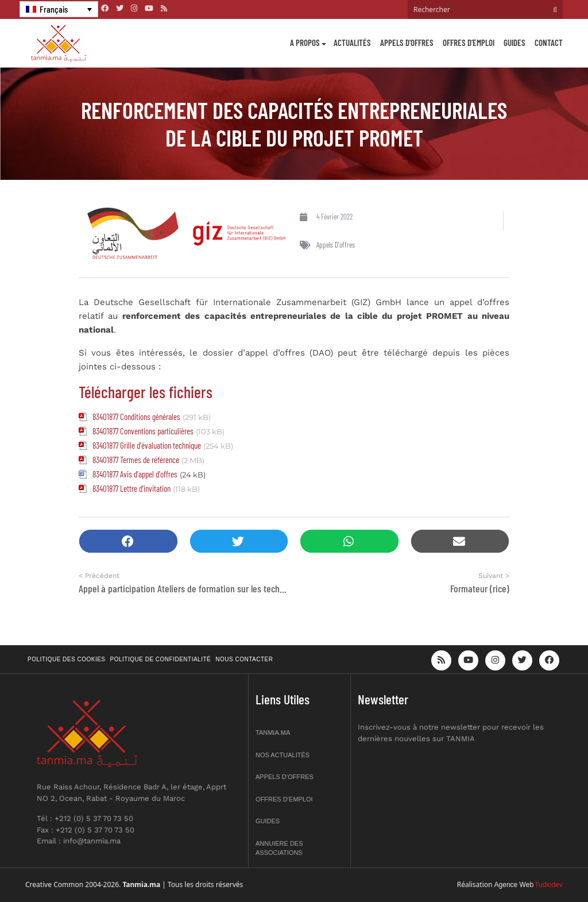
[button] (128, 541)
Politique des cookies (67, 659)
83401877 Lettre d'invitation (131, 488)
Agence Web (514, 885)
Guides (514, 43)
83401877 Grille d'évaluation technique (147, 445)
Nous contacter (244, 659)
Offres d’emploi (469, 43)
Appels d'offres (336, 245)
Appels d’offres (407, 43)
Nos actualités (283, 755)
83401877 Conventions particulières (143, 431)
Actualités (352, 43)
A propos (305, 43)
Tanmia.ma (273, 733)
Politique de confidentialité (161, 659)
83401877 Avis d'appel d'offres (135, 474)
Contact (549, 43)
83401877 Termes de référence (136, 460)
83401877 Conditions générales (136, 417)
